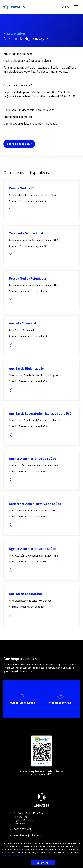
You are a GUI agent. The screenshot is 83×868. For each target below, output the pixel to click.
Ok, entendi (43, 863)
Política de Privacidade (12, 856)
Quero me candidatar (19, 144)
